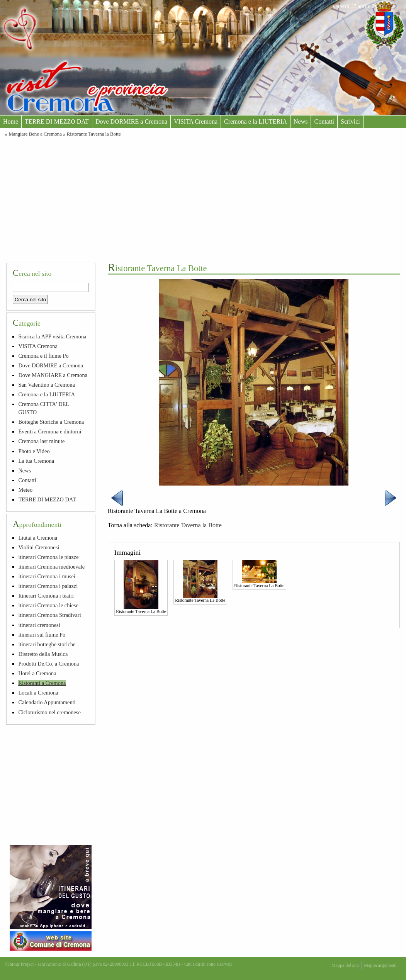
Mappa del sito (345, 965)
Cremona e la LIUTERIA (256, 121)
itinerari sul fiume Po (42, 635)
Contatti (324, 121)
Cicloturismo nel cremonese (49, 712)
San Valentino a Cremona (46, 385)
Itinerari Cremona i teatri (46, 596)
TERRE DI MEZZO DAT (57, 121)
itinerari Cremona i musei (47, 576)
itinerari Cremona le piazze (48, 557)
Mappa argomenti (380, 965)
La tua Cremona (36, 461)
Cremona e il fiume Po (43, 356)
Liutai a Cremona (38, 538)
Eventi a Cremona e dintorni (50, 431)
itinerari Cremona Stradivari (49, 615)
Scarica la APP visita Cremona (52, 336)
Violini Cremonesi (39, 547)
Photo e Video (34, 451)
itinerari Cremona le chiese (48, 605)
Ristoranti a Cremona (42, 683)
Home (11, 121)
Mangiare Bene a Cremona (35, 134)
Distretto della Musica (43, 654)
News (301, 121)
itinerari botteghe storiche (47, 644)
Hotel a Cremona (37, 673)
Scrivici (350, 121)
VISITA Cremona (196, 121)
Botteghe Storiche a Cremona (51, 422)
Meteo (25, 490)
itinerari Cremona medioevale (51, 567)
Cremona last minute (41, 441)
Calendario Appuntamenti (47, 702)
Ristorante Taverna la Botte (94, 134)
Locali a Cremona (38, 693)
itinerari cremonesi (39, 625)
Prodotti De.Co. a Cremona (48, 664)
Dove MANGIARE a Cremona (53, 375)
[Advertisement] (203, 199)
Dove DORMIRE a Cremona (131, 121)
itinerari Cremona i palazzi (48, 586)
